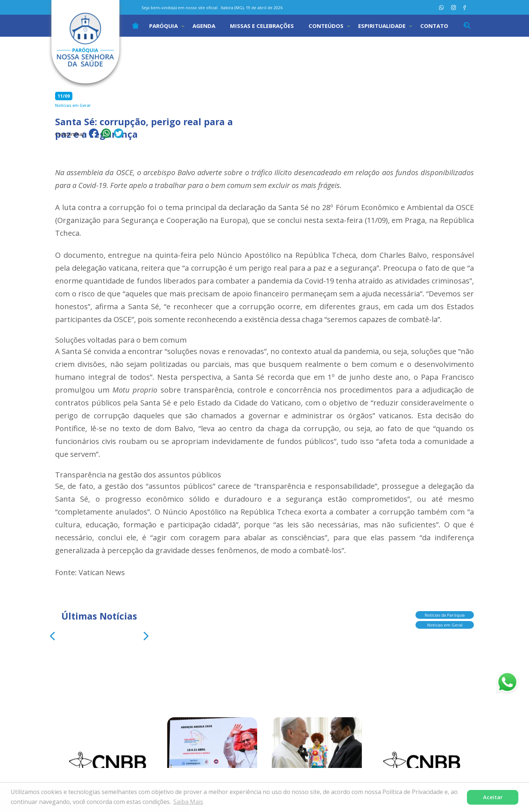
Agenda (204, 26)
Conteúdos (326, 26)
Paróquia (163, 26)
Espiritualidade (382, 26)
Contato (434, 26)
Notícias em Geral (445, 622)
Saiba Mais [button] (188, 802)
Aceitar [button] (493, 797)
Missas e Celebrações (262, 26)
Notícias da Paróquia (445, 612)
